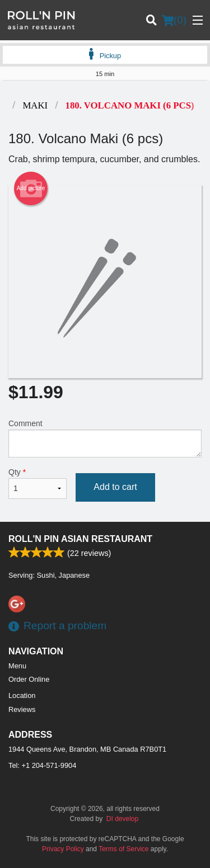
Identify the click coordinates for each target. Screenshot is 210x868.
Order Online (29, 679)
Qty (38, 483)
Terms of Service (123, 849)
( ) (174, 20)
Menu (17, 666)
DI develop (122, 819)
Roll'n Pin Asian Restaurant (80, 539)
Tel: (42, 765)
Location (22, 695)
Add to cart (115, 487)
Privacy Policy (63, 849)
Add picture (31, 188)
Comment (105, 438)
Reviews (22, 709)
